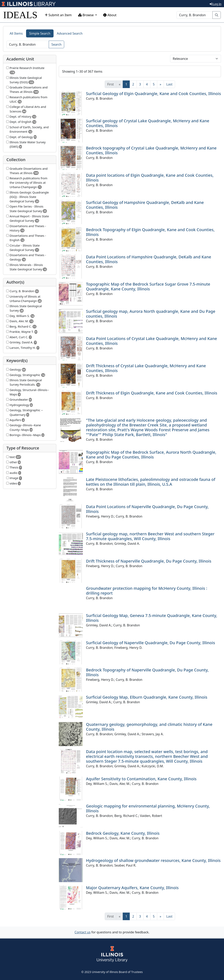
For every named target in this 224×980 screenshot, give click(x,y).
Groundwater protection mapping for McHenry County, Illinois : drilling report (147, 591)
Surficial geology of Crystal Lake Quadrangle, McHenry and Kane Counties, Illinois (148, 123)
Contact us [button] (83, 932)
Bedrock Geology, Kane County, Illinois (123, 833)
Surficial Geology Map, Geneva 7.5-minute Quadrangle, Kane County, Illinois (152, 618)
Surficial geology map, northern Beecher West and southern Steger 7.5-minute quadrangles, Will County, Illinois (150, 536)
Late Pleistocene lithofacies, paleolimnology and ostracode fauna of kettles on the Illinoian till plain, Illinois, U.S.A (151, 482)
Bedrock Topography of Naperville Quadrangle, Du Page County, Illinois (147, 672)
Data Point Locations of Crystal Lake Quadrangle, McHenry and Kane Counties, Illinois (152, 341)
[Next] (160, 84)
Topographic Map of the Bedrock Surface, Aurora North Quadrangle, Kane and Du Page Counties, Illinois (151, 455)
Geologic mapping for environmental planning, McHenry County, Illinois (148, 808)
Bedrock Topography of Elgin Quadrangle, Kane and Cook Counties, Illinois (150, 232)
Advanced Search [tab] (70, 33)
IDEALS (20, 15)
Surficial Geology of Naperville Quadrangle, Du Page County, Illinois (151, 643)
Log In (215, 4)
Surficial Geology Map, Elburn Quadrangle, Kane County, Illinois (147, 697)
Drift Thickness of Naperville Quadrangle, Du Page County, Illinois (149, 561)
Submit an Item (58, 15)
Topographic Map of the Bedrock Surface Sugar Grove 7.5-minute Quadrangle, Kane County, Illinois (148, 286)
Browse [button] (86, 15)
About (110, 15)
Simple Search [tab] (40, 33)
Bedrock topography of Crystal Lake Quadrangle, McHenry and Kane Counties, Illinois (151, 150)
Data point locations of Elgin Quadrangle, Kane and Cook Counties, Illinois (150, 178)
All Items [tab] (16, 33)
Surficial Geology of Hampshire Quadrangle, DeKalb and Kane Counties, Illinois (145, 205)
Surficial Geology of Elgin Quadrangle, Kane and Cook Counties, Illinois (154, 94)
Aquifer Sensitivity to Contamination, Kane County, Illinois (141, 779)
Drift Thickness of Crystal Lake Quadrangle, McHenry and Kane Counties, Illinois (146, 368)
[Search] (195, 15)
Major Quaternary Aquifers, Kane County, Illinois (132, 888)
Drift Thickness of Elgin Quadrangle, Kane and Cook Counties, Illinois (152, 393)
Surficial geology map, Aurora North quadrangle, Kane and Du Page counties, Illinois (151, 314)
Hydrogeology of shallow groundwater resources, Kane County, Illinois (153, 860)
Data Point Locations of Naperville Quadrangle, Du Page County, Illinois (147, 509)
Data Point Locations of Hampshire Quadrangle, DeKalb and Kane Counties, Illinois (149, 259)
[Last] (169, 84)
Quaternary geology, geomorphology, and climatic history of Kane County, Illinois (149, 727)
